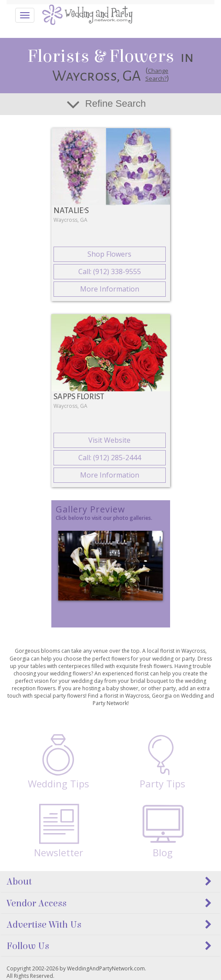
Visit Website (109, 440)
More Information (110, 289)
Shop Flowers (109, 254)
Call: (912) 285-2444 (110, 458)
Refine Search (116, 103)
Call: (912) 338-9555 (110, 271)
